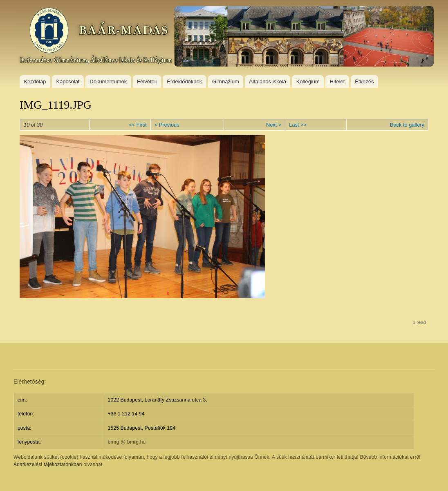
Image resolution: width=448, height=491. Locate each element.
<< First (138, 125)
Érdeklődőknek (184, 81)
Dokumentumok (108, 81)
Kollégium (308, 81)
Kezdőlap (35, 81)
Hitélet (337, 81)
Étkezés (364, 81)
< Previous (167, 125)
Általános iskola (268, 81)
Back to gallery (407, 125)
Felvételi (147, 81)
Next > (274, 125)
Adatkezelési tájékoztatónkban (48, 464)
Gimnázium (226, 81)
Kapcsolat (68, 81)
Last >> (298, 125)
